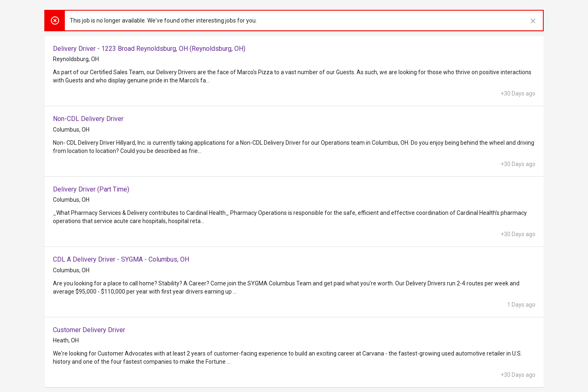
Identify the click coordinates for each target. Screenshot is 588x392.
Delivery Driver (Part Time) (91, 189)
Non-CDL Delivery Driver (88, 119)
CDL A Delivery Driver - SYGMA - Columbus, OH (121, 259)
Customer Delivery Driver (89, 330)
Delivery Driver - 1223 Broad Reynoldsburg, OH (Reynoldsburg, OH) (149, 49)
